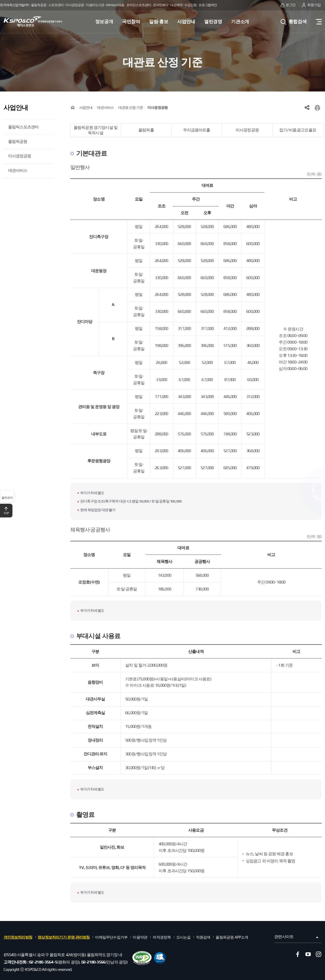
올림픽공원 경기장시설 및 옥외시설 (96, 130)
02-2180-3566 (93, 962)
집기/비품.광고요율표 (298, 130)
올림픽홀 (146, 130)
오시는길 (183, 937)
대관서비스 (18, 170)
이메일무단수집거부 (111, 937)
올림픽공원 (18, 141)
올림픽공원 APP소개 (232, 937)
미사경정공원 (20, 156)
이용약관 (140, 937)
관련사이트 (297, 937)
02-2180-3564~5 (43, 962)
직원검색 (203, 937)
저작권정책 (162, 937)
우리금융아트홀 (197, 130)
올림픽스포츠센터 (23, 127)
